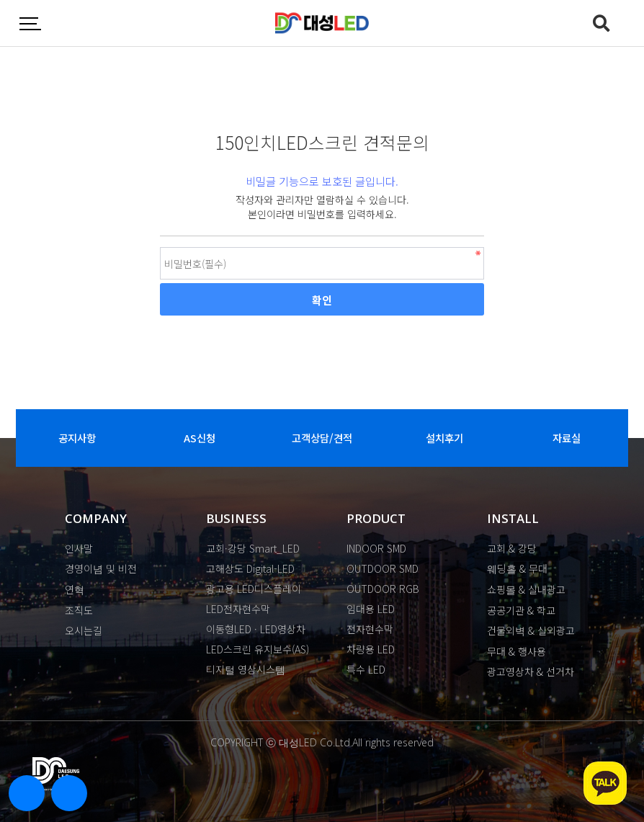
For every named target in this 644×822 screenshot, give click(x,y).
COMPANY (96, 518)
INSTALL (513, 518)
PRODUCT (376, 518)
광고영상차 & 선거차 (531, 671)
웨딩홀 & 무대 (517, 568)
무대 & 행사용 (516, 651)
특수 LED (366, 669)
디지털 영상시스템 (246, 669)
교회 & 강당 (512, 548)
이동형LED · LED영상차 (256, 629)
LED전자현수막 (238, 609)
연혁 (75, 589)
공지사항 (77, 438)
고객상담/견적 (322, 438)
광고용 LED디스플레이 (254, 589)
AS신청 (200, 438)
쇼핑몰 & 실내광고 (526, 589)
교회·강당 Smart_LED (253, 548)
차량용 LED (371, 649)
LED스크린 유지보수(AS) (258, 649)
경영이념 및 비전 (101, 568)
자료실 (567, 438)
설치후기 (444, 438)
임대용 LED (371, 609)
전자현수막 (370, 629)
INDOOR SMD (376, 548)
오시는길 (84, 630)
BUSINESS (236, 518)
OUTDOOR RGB (383, 589)
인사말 (79, 548)
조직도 (79, 610)
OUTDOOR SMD (383, 568)
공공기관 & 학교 (521, 610)
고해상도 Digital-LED (250, 568)
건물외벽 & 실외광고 (531, 630)
